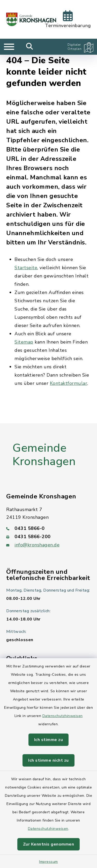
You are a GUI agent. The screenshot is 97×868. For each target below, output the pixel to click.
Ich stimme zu (49, 740)
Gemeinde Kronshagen (44, 455)
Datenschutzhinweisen (63, 716)
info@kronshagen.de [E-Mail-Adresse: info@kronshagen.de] (37, 545)
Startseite (26, 268)
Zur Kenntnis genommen (49, 844)
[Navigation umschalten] (9, 47)
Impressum (48, 862)
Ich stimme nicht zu (48, 760)
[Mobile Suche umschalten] (30, 47)
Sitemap (24, 342)
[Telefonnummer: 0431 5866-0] (48, 528)
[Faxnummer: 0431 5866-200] (48, 537)
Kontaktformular (69, 383)
